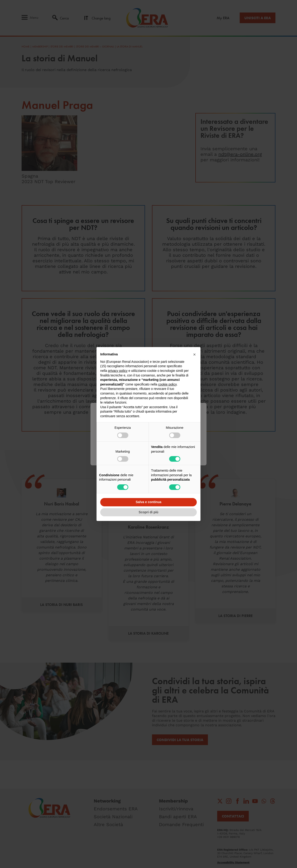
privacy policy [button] (118, 371)
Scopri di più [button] (149, 512)
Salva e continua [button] (148, 502)
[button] (194, 354)
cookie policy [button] (167, 384)
